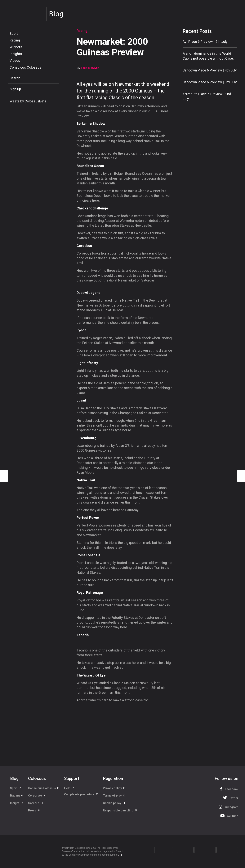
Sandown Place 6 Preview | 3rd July (210, 82)
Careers (36, 806)
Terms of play (114, 797)
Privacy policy (114, 789)
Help (69, 789)
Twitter (230, 798)
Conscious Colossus (25, 67)
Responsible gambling (120, 814)
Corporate (37, 797)
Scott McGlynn (90, 68)
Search (15, 78)
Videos (15, 60)
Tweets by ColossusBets (27, 101)
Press (34, 814)
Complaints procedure (81, 797)
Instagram (228, 807)
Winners (16, 47)
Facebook (228, 789)
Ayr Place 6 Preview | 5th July (205, 42)
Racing (15, 40)
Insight (17, 806)
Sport (14, 34)
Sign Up (15, 89)
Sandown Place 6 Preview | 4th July (210, 70)
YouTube (229, 816)
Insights (16, 54)
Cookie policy (114, 806)
